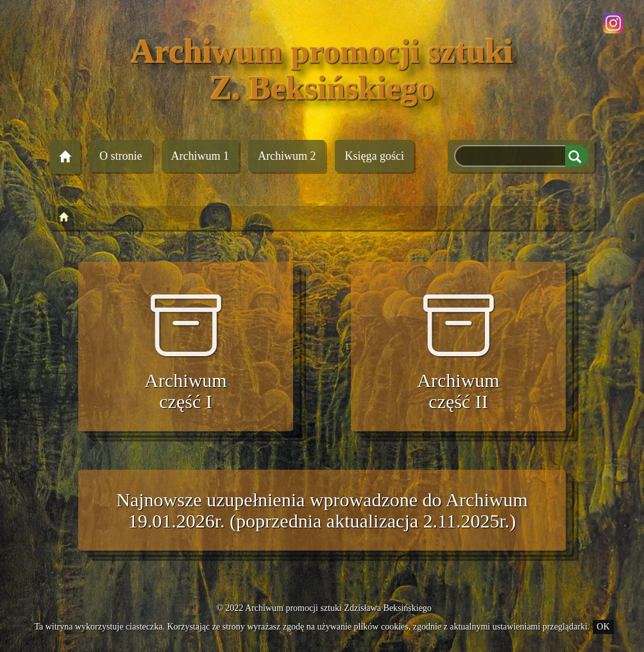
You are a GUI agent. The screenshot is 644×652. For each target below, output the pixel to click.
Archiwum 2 (287, 156)
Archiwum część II (458, 351)
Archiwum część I (185, 351)
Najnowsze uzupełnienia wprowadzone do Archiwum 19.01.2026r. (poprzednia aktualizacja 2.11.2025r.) (322, 510)
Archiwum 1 (200, 156)
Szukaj (577, 156)
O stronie (121, 156)
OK (603, 627)
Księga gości (374, 156)
